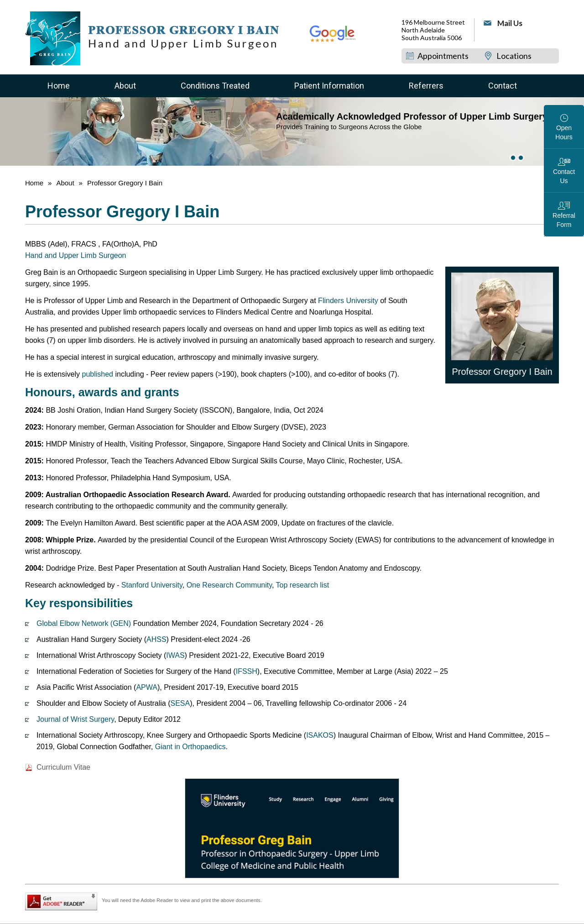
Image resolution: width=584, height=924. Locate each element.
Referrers (426, 86)
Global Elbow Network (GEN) (84, 623)
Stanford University (152, 585)
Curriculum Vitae (63, 767)
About (125, 86)
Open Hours (564, 132)
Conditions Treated (215, 86)
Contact (503, 86)
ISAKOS (320, 735)
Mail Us (510, 23)
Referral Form (564, 220)
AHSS (156, 639)
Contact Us (564, 176)
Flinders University (347, 301)
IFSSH (247, 671)
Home (59, 86)
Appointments (443, 56)
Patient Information (329, 86)
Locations (514, 56)
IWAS (175, 655)
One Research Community (229, 585)
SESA (180, 703)
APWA (147, 687)
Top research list (303, 585)
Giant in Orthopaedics (190, 747)
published (98, 374)
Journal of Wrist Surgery (75, 719)
